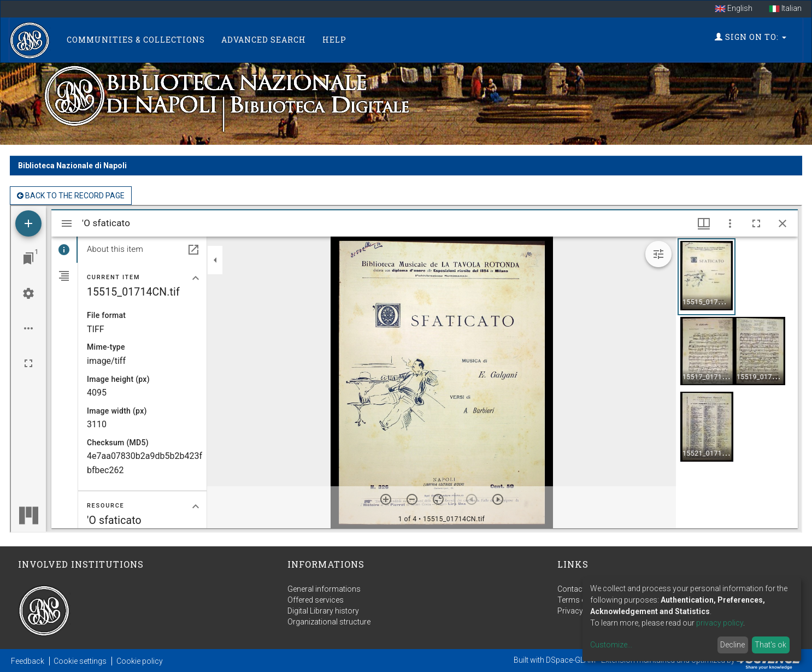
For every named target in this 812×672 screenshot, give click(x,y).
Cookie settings (80, 661)
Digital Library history (323, 611)
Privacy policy (581, 611)
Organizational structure (329, 622)
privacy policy (720, 623)
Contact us (576, 589)
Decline (732, 645)
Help (334, 40)
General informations (324, 589)
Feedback (28, 661)
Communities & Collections (136, 40)
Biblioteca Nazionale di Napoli (72, 166)
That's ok (770, 645)
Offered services (316, 600)
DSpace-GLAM (571, 660)
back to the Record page (71, 196)
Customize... (611, 645)
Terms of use (580, 600)
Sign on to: (751, 37)
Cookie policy (140, 661)
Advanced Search (264, 40)
